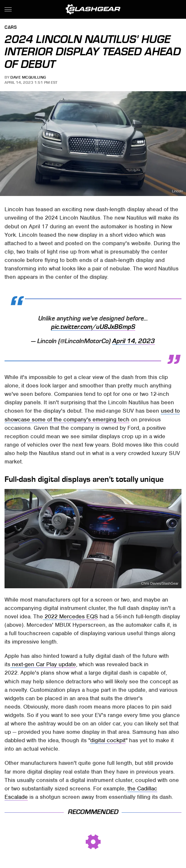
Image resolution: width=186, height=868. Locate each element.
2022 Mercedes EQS (71, 616)
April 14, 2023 (134, 341)
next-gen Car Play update (43, 664)
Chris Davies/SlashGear (160, 584)
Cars (11, 28)
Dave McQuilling (28, 77)
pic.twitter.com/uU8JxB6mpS (93, 327)
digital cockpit (108, 740)
